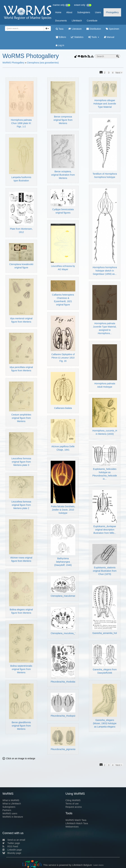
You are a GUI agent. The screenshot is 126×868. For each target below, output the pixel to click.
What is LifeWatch (12, 804)
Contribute (92, 21)
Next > (119, 72)
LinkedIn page (12, 850)
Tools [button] (94, 37)
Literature (75, 29)
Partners (7, 810)
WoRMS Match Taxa (76, 820)
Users (98, 12)
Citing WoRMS (73, 800)
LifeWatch (77, 21)
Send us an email (14, 840)
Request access (74, 807)
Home (58, 12)
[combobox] (24, 28)
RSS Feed (10, 846)
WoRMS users (10, 813)
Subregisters (84, 12)
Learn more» (99, 865)
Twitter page (11, 843)
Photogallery (112, 12)
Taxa (60, 29)
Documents (61, 21)
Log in (60, 45)
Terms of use (72, 804)
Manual (109, 37)
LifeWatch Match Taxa (77, 823)
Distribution (94, 29)
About (69, 12)
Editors (61, 37)
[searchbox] (24, 28)
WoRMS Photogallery (13, 63)
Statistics (77, 37)
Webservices (72, 827)
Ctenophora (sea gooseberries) (43, 63)
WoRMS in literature (13, 817)
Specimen (112, 29)
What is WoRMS (11, 800)
